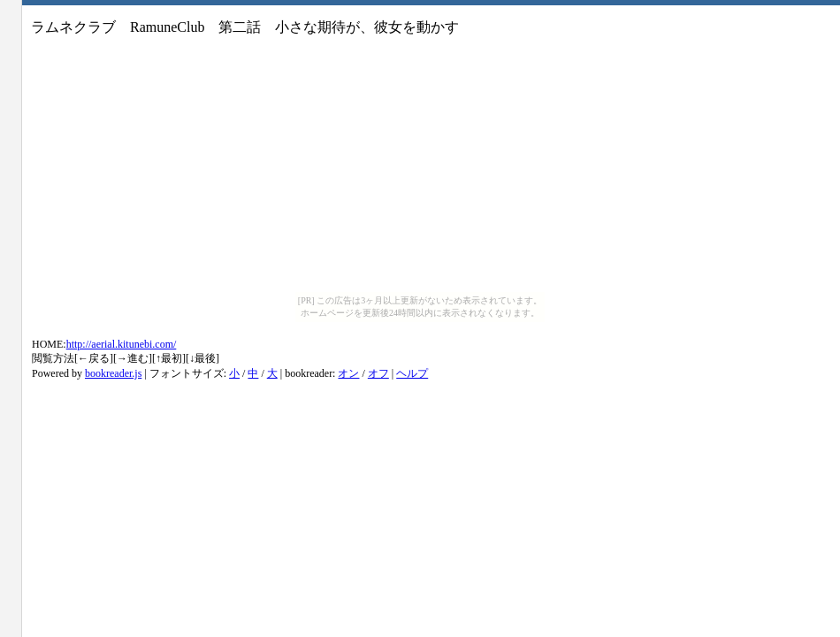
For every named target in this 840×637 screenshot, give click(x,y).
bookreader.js (113, 373)
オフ (378, 373)
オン (348, 373)
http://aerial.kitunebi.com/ (122, 344)
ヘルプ (412, 373)
